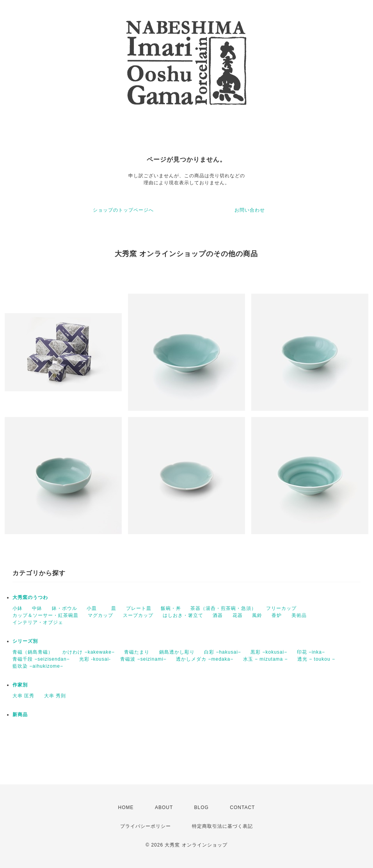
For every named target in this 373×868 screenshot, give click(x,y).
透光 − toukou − (316, 659)
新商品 (20, 715)
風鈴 (257, 615)
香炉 (277, 615)
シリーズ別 (25, 641)
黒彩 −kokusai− (269, 652)
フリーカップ (281, 608)
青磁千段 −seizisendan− (41, 659)
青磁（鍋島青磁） (33, 652)
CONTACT (242, 807)
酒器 (218, 615)
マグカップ (100, 615)
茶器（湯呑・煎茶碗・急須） (223, 608)
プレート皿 (139, 608)
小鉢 (18, 608)
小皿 (94, 608)
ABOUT (164, 807)
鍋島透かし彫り (177, 652)
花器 (238, 615)
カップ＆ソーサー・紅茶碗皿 (45, 615)
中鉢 (37, 608)
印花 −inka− (311, 652)
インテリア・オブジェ (38, 622)
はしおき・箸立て (183, 615)
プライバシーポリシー (146, 826)
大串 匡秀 (23, 696)
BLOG (202, 807)
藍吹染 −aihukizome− (38, 666)
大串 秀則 (55, 696)
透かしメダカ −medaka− (205, 659)
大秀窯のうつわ (30, 597)
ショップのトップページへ (123, 210)
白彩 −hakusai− (223, 652)
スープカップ (138, 615)
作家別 (20, 685)
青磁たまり (137, 652)
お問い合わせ (250, 210)
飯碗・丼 (171, 608)
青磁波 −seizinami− (143, 659)
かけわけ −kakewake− (89, 652)
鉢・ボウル (65, 608)
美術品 (299, 615)
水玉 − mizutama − (266, 659)
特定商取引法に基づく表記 (222, 826)
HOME (126, 807)
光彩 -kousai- (95, 659)
